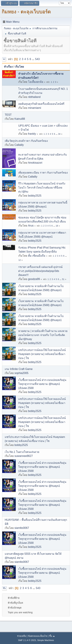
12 (20, 260)
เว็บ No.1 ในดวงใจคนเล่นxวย (22, 452)
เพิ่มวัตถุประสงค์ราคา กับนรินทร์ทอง (26, 141)
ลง (4, 59)
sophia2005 (21, 373)
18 (57, 226)
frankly (32, 134)
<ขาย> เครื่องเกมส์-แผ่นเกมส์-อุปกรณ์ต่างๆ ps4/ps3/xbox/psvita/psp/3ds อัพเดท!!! (40, 271)
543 (37, 59)
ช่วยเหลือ (22, 636)
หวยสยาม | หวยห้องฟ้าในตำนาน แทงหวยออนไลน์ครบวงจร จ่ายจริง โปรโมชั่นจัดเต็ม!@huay (43, 335)
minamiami (35, 108)
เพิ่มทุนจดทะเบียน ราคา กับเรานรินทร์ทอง (43, 173)
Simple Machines (46, 640)
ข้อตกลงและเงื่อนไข (38, 636)
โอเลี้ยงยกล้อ (36, 82)
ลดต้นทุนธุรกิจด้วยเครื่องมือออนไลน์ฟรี (41, 104)
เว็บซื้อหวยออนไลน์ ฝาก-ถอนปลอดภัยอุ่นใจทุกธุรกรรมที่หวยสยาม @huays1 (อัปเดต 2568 (42, 384)
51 (63, 279)
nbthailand (34, 97)
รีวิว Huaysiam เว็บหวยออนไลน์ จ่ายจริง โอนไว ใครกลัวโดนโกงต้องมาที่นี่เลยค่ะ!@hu (42, 188)
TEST (8, 115)
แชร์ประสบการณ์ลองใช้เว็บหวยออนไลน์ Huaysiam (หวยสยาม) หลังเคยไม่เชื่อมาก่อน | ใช (42, 354)
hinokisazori (35, 163)
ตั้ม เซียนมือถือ (37, 256)
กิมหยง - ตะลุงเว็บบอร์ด (26, 12)
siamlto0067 (22, 528)
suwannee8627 (24, 456)
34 (59, 134)
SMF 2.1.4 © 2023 (27, 640)
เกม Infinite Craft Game (19, 369)
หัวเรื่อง (8, 67)
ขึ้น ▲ (52, 636)
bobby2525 (35, 196)
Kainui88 (20, 119)
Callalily (19, 145)
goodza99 (34, 279)
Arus (31, 226)
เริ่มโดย (19, 67)
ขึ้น (4, 588)
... (33, 59)
